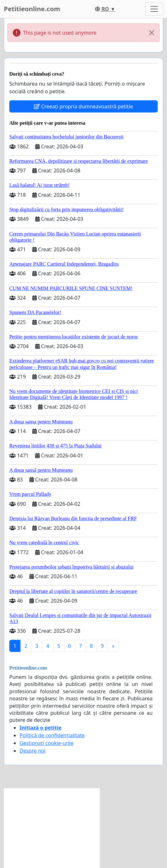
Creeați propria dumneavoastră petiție (83, 106)
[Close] (152, 33)
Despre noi (32, 751)
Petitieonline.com (32, 9)
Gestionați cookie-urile (47, 743)
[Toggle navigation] (154, 9)
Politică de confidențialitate (52, 735)
